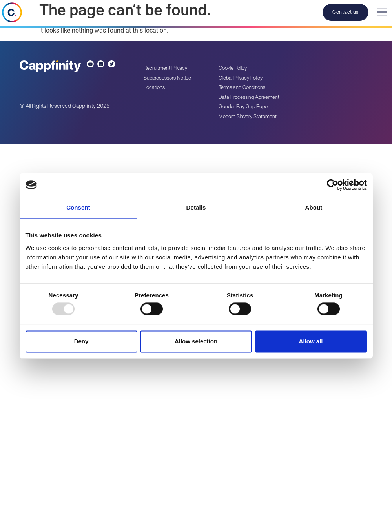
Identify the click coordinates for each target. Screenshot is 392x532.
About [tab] (314, 207)
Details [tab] (196, 207)
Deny (81, 341)
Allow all (311, 341)
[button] (382, 14)
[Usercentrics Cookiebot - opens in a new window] (333, 185)
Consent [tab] (78, 207)
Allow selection (196, 341)
